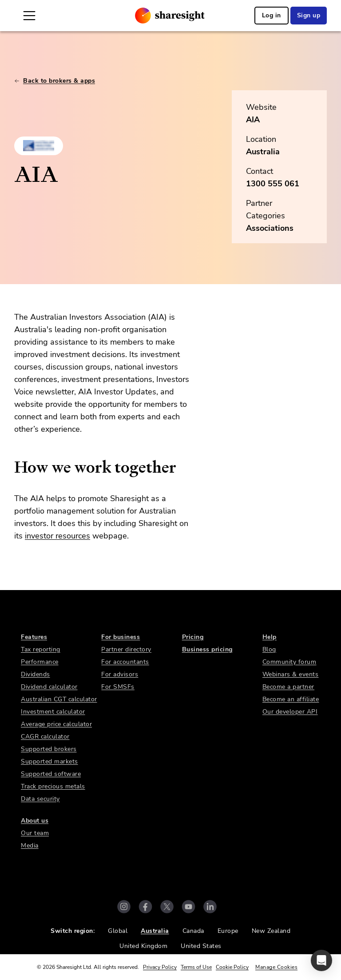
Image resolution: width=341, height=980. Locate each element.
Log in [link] (272, 15)
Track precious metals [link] (53, 786)
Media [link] (30, 845)
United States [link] (201, 946)
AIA (253, 120)
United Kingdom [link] (143, 946)
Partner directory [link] (126, 649)
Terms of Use (196, 967)
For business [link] (121, 637)
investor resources (57, 536)
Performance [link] (40, 662)
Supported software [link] (51, 774)
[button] (321, 960)
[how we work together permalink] (10, 467)
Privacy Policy (160, 967)
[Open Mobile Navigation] (29, 16)
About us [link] (35, 821)
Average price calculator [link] (56, 724)
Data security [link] (40, 799)
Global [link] (118, 931)
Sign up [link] (309, 15)
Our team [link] (35, 833)
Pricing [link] (193, 637)
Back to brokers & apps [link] (55, 81)
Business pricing (207, 649)
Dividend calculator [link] (49, 687)
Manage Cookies (276, 967)
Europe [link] (228, 931)
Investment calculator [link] (53, 712)
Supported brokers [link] (49, 749)
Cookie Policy (232, 967)
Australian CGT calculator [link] (59, 699)
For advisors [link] (120, 674)
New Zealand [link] (271, 931)
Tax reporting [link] (41, 649)
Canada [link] (193, 931)
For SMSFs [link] (118, 687)
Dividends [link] (36, 674)
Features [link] (34, 637)
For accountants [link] (125, 662)
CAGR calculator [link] (45, 737)
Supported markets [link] (50, 761)
